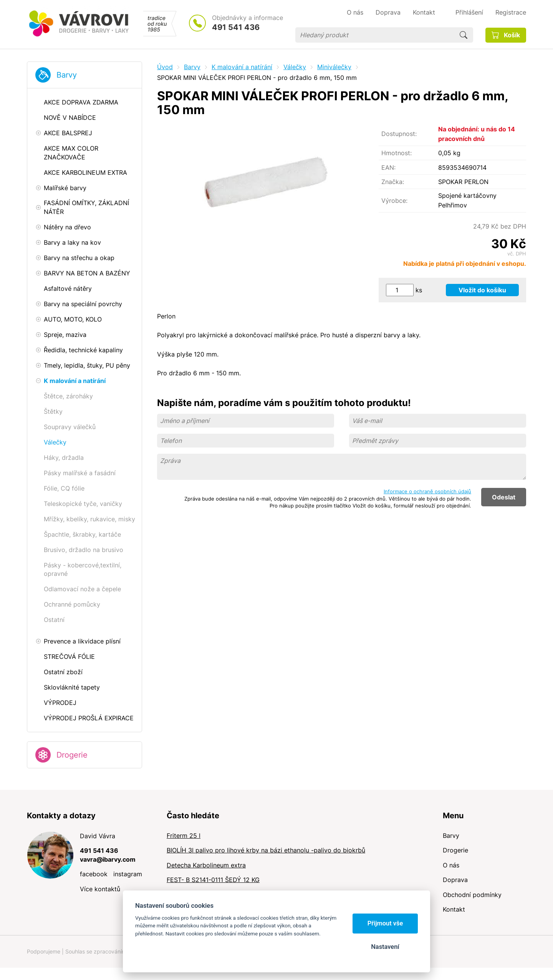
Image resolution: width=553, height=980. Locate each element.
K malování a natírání (242, 67)
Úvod (165, 67)
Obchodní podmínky (472, 895)
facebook (94, 874)
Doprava (455, 880)
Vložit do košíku (482, 290)
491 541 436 (236, 27)
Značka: (393, 182)
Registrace (511, 12)
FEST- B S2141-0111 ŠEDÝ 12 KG (213, 880)
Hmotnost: (397, 153)
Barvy (67, 75)
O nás (451, 865)
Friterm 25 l (184, 836)
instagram (128, 874)
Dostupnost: (399, 134)
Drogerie (72, 755)
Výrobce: (394, 201)
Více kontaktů (100, 889)
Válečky (295, 67)
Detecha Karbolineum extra (206, 865)
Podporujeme (44, 951)
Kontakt (454, 909)
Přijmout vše (385, 923)
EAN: (388, 167)
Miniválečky (334, 67)
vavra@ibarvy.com (108, 859)
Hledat (464, 35)
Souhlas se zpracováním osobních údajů (116, 951)
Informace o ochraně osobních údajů (427, 491)
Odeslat (504, 497)
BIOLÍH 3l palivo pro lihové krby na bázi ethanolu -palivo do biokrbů (266, 850)
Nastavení (385, 947)
